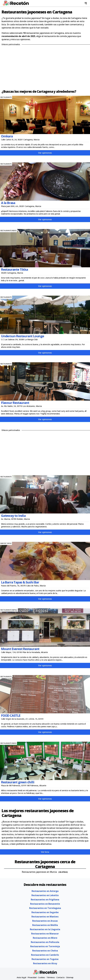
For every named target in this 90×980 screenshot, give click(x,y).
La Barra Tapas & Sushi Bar (20, 582)
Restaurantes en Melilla (45, 925)
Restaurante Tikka (14, 269)
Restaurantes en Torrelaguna (45, 908)
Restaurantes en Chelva (45, 951)
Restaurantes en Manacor (45, 934)
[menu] (86, 3)
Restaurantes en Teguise (45, 959)
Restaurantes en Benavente (45, 904)
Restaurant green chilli (18, 782)
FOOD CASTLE (11, 715)
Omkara (7, 136)
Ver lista (45, 852)
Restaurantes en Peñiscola (45, 942)
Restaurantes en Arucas (45, 921)
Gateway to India (13, 516)
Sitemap (70, 977)
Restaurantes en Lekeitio (45, 895)
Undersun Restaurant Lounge (23, 336)
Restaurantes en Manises (45, 917)
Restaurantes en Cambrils (45, 955)
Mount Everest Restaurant (20, 649)
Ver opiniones (45, 153)
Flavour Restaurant (15, 403)
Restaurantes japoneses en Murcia (39, 872)
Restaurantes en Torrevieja (45, 946)
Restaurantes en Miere (45, 938)
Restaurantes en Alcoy (45, 963)
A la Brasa (8, 203)
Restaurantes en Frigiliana (45, 900)
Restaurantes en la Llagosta (45, 929)
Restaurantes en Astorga (45, 891)
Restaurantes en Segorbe (45, 912)
